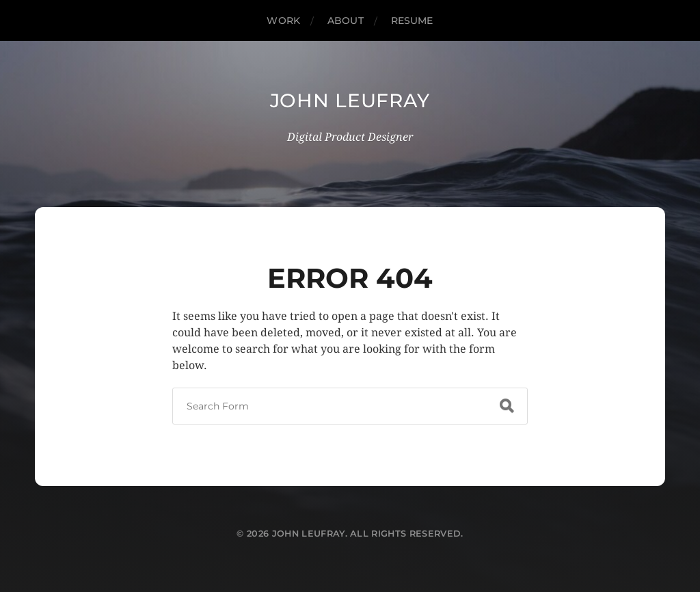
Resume (412, 21)
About (346, 21)
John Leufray (350, 100)
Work (283, 21)
